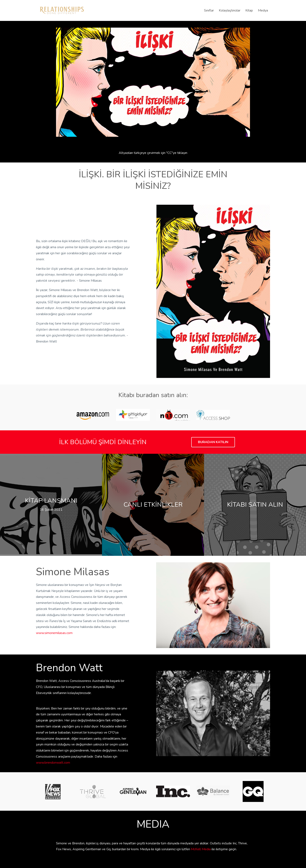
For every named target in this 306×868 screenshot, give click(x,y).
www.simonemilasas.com (54, 633)
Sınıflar (209, 10)
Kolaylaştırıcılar (230, 10)
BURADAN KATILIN (213, 442)
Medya (263, 10)
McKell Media (201, 849)
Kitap (249, 10)
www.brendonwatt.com (53, 763)
